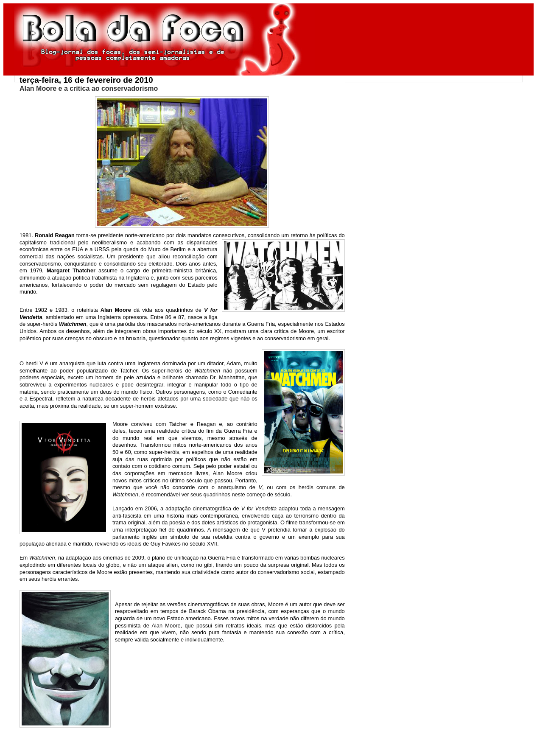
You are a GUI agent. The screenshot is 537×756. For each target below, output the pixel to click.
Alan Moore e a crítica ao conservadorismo (89, 88)
